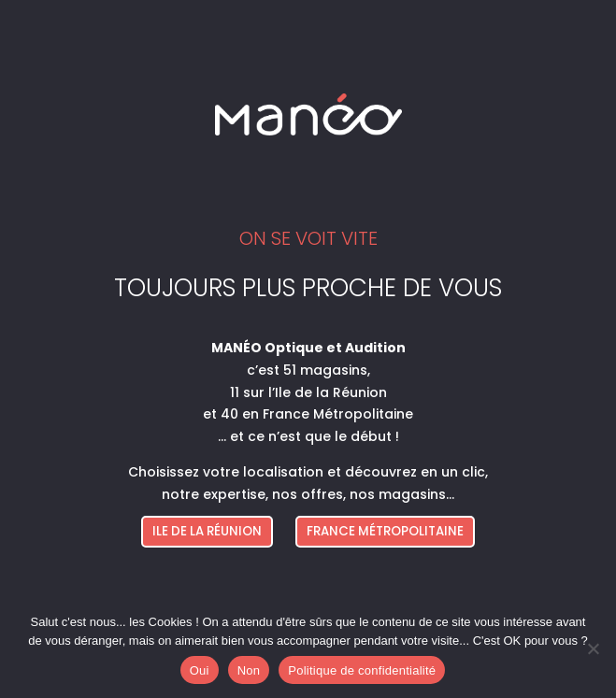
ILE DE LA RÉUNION (207, 531)
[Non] (593, 648)
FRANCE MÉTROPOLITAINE (385, 531)
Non (249, 670)
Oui (200, 670)
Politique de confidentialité (362, 670)
